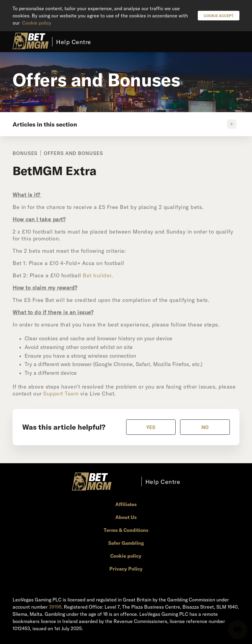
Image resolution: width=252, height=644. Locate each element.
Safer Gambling (126, 543)
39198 (55, 607)
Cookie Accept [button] (219, 16)
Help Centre (74, 42)
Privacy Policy (126, 569)
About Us (126, 517)
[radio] (151, 427)
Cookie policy (37, 23)
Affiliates (126, 504)
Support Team (61, 393)
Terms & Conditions (126, 530)
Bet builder (97, 275)
